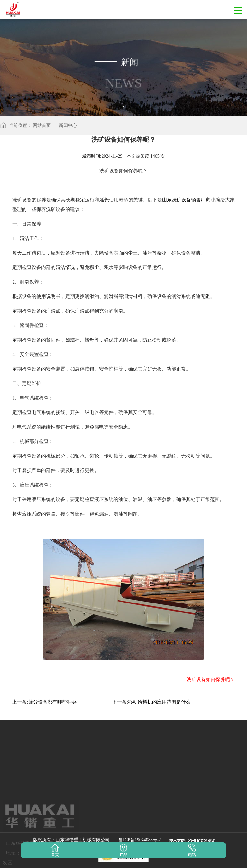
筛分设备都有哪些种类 (52, 702)
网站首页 (42, 125)
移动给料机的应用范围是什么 (159, 702)
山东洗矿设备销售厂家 (186, 200)
